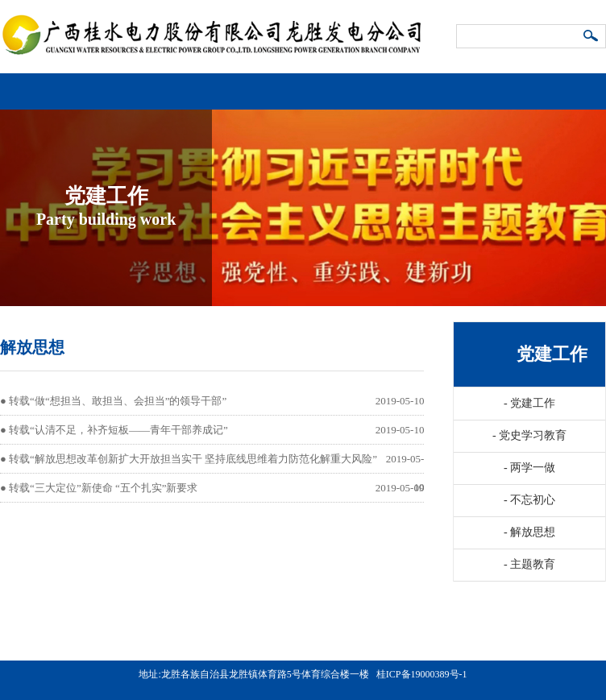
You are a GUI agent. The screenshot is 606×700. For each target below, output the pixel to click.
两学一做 (529, 468)
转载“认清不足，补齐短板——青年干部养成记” (118, 430)
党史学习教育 (529, 435)
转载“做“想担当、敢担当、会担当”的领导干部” (118, 401)
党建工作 (529, 403)
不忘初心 (529, 500)
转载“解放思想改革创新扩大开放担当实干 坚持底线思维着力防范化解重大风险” (193, 459)
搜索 (591, 37)
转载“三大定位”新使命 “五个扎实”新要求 (103, 488)
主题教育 (529, 564)
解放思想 (529, 532)
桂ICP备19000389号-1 (422, 674)
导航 (590, 85)
